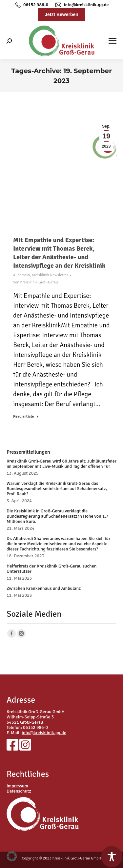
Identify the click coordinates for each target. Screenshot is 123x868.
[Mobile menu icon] (113, 41)
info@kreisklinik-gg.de (82, 5)
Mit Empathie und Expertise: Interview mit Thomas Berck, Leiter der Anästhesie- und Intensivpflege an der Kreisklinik (59, 253)
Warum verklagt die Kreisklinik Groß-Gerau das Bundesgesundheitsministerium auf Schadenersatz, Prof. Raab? (57, 489)
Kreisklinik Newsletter (50, 275)
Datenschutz (19, 791)
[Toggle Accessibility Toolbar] (112, 857)
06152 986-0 (31, 5)
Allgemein (21, 275)
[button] (12, 856)
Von (36, 282)
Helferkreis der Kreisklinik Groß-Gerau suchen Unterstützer (51, 569)
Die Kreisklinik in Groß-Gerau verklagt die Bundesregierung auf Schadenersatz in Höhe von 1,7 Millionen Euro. (58, 516)
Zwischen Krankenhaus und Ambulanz (44, 589)
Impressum (17, 786)
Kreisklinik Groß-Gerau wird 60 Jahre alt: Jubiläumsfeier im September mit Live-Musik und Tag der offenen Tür (61, 464)
